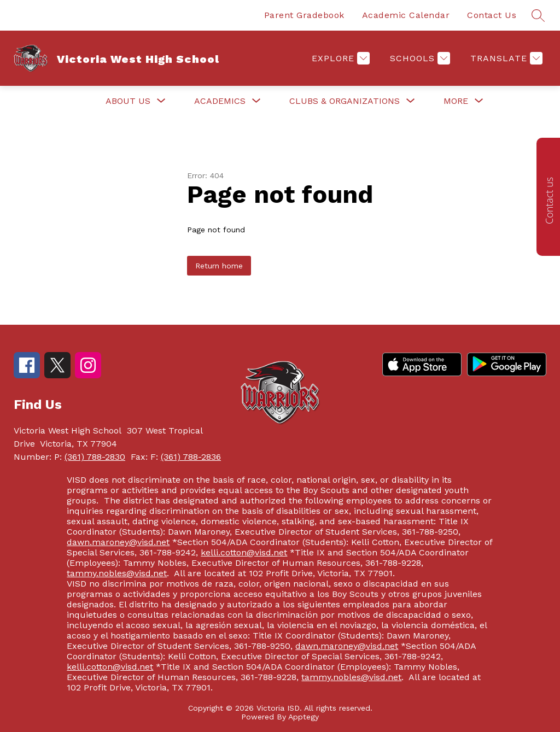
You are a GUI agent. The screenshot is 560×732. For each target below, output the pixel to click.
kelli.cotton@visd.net (244, 552)
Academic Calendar (406, 15)
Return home (219, 266)
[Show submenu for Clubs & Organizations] (345, 101)
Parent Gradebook (304, 15)
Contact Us (492, 15)
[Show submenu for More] (456, 101)
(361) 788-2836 (191, 457)
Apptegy (304, 717)
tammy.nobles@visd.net (117, 573)
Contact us (549, 201)
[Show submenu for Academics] (220, 101)
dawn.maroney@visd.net (118, 542)
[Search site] (538, 15)
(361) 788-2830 (95, 457)
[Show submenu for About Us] (128, 101)
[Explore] (339, 58)
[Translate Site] (505, 58)
